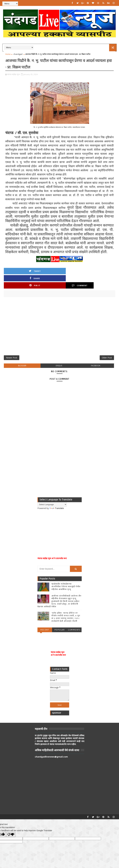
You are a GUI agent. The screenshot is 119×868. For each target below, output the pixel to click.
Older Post (107, 344)
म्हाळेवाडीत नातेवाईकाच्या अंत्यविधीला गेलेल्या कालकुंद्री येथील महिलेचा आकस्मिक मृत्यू (66, 573)
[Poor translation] (11, 821)
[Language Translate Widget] (52, 491)
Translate (57, 495)
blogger (22, 352)
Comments (74, 617)
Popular (60, 617)
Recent (45, 617)
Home (8, 54)
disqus (59, 352)
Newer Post (12, 344)
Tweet (18, 270)
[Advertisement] (59, 313)
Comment (101, 270)
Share (46, 270)
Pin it (73, 270)
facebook (96, 352)
